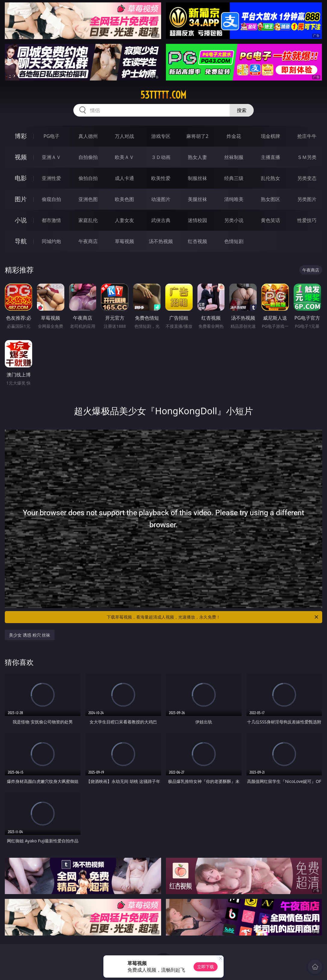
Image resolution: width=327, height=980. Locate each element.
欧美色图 (124, 199)
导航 (21, 241)
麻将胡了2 (197, 136)
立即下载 (206, 967)
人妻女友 (124, 220)
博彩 (21, 136)
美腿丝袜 (197, 199)
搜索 (242, 110)
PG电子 (52, 136)
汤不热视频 (161, 241)
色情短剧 (234, 241)
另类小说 (234, 220)
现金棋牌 (270, 136)
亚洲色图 (88, 199)
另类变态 (307, 178)
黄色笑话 (270, 220)
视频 (21, 157)
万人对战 (124, 136)
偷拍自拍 (88, 178)
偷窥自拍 (51, 199)
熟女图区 (270, 199)
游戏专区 (161, 136)
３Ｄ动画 (161, 157)
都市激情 (51, 220)
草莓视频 (124, 241)
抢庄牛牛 (307, 136)
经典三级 (234, 178)
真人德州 (88, 136)
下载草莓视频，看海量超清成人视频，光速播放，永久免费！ (213, 617)
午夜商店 (88, 241)
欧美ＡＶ (124, 157)
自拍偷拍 (88, 157)
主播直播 (270, 157)
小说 (21, 220)
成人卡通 (124, 178)
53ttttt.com (163, 95)
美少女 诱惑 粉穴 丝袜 (30, 635)
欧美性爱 (161, 178)
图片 (21, 199)
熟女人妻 (197, 157)
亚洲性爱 (51, 178)
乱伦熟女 (270, 178)
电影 (21, 178)
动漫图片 (161, 199)
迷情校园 (197, 220)
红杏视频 (197, 241)
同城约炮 (51, 241)
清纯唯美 (234, 199)
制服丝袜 (197, 178)
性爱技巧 (307, 220)
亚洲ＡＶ (51, 157)
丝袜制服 (234, 157)
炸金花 (234, 136)
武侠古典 (161, 220)
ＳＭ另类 (307, 157)
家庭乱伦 (88, 220)
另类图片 (307, 199)
